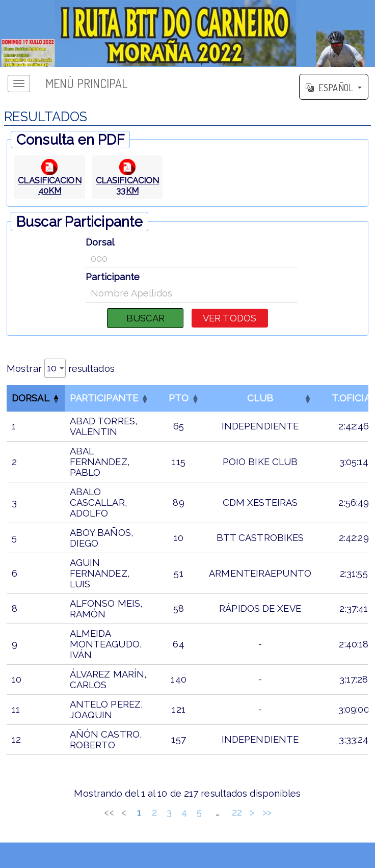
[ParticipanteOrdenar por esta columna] (109, 398)
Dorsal (100, 242)
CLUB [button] (260, 398)
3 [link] (169, 812)
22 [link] (237, 812)
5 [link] (199, 812)
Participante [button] (104, 398)
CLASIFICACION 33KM (127, 185)
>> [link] (267, 812)
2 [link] (154, 812)
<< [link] (109, 812)
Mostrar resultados (61, 368)
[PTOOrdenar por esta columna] (179, 398)
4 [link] (184, 812)
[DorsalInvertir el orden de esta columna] (36, 398)
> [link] (252, 812)
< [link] (124, 812)
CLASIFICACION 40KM (49, 185)
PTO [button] (179, 398)
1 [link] (139, 812)
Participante (113, 277)
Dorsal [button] (31, 398)
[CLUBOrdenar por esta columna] (260, 398)
